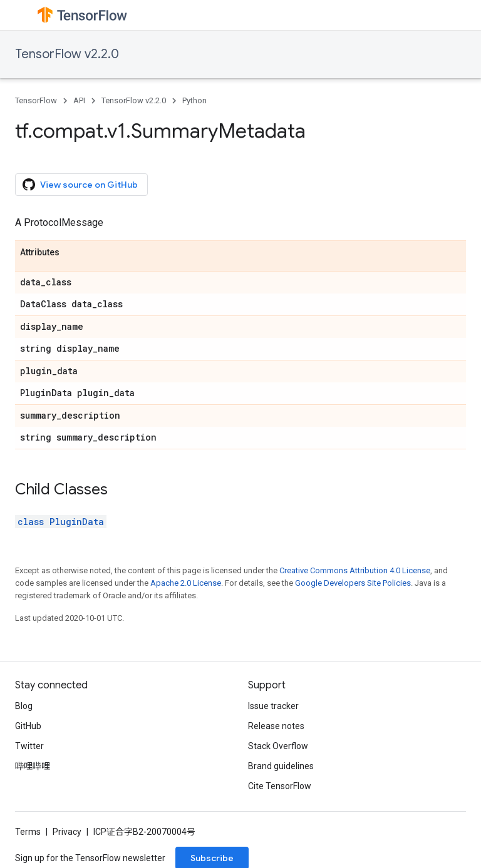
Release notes (276, 726)
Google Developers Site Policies (353, 583)
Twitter (29, 746)
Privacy (67, 832)
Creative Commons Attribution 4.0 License (355, 570)
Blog (24, 706)
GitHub (28, 726)
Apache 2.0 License (186, 583)
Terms (28, 832)
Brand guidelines (281, 766)
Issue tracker (273, 706)
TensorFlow (36, 100)
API (79, 100)
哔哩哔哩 (33, 766)
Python (194, 100)
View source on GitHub (80, 185)
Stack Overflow (278, 746)
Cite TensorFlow (280, 786)
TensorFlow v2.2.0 (67, 54)
